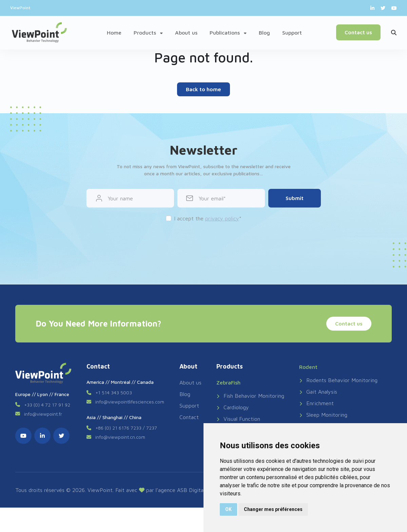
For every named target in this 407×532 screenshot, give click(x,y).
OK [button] (228, 509)
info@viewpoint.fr (43, 414)
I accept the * (208, 218)
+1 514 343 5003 (114, 392)
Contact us (358, 32)
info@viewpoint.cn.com (120, 437)
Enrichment (316, 403)
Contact (189, 417)
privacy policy (222, 218)
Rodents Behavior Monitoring (338, 380)
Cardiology (233, 407)
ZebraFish (228, 382)
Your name (120, 198)
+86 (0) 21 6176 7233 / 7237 (126, 428)
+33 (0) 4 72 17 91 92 (47, 405)
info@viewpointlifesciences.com (130, 402)
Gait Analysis (318, 392)
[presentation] (203, 242)
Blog (264, 33)
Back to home (203, 89)
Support (292, 33)
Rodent (308, 367)
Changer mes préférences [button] (273, 509)
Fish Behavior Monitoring (250, 396)
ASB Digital (191, 490)
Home (114, 33)
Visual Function (238, 419)
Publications (228, 33)
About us (186, 33)
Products (148, 33)
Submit (295, 198)
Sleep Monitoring (323, 415)
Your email (211, 198)
